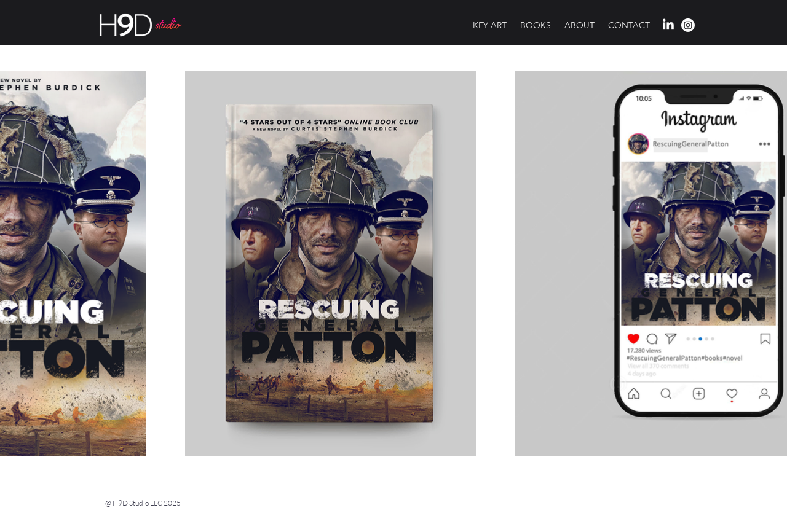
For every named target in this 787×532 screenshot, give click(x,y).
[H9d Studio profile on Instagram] (688, 25)
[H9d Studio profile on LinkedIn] (668, 25)
